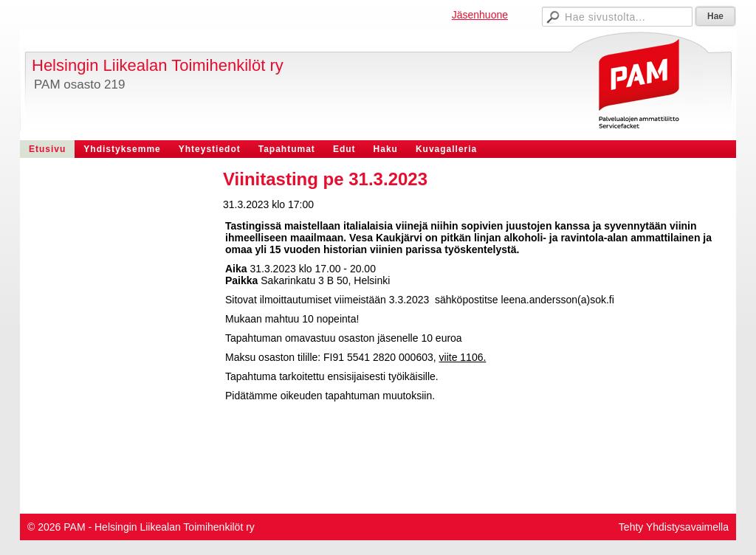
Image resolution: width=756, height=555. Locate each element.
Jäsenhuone (480, 15)
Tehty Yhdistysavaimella (674, 527)
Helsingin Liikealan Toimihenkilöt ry (158, 65)
